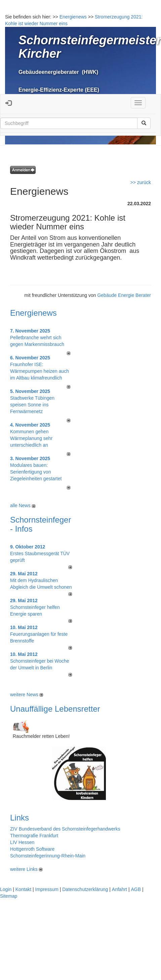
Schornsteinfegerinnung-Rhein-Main (48, 856)
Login (6, 889)
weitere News (27, 695)
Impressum (47, 889)
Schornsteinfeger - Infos (41, 524)
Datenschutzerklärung (85, 889)
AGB (136, 889)
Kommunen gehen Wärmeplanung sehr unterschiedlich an (31, 438)
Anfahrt (119, 889)
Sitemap (9, 896)
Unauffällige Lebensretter (55, 709)
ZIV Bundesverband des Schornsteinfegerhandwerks (65, 829)
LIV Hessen (22, 842)
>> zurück (141, 182)
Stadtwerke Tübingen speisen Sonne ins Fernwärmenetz (32, 405)
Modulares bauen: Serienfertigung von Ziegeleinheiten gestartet (36, 472)
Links (19, 818)
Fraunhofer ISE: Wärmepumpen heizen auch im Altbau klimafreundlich (39, 371)
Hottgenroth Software (32, 849)
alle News (23, 505)
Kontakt (23, 889)
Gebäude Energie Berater (124, 295)
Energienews (33, 313)
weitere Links (26, 869)
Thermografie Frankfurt (34, 836)
